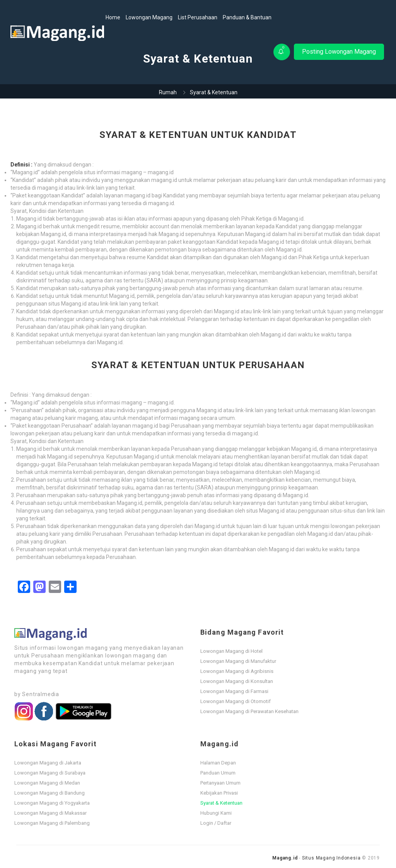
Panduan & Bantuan (247, 17)
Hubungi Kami (216, 813)
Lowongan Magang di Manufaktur (238, 661)
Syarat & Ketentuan (221, 803)
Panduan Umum (218, 773)
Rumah (168, 92)
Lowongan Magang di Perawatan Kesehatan (249, 711)
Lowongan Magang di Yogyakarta (52, 803)
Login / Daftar (216, 823)
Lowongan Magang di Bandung (49, 793)
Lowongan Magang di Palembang (52, 823)
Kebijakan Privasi (219, 793)
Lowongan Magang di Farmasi (234, 691)
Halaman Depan (218, 763)
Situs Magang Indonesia (331, 858)
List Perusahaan (198, 17)
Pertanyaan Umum (220, 783)
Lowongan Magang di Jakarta (48, 763)
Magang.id (285, 858)
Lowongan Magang (149, 17)
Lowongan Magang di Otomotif (236, 701)
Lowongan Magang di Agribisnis (237, 671)
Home (113, 17)
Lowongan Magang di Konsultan (237, 681)
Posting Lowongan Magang (339, 52)
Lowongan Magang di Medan (47, 783)
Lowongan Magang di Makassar (50, 813)
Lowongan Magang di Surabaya (50, 773)
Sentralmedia (41, 694)
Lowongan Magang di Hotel (231, 651)
